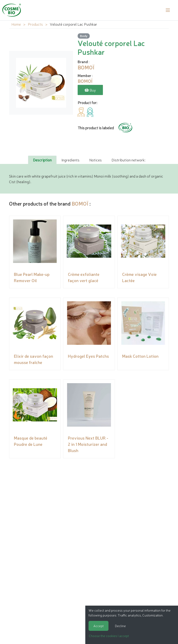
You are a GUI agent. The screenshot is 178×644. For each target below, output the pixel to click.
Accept (99, 626)
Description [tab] (42, 160)
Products (35, 24)
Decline (120, 626)
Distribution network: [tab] (128, 160)
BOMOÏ (80, 203)
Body (84, 36)
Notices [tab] (95, 160)
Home (16, 24)
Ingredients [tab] (70, 160)
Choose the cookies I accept (109, 636)
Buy (90, 90)
